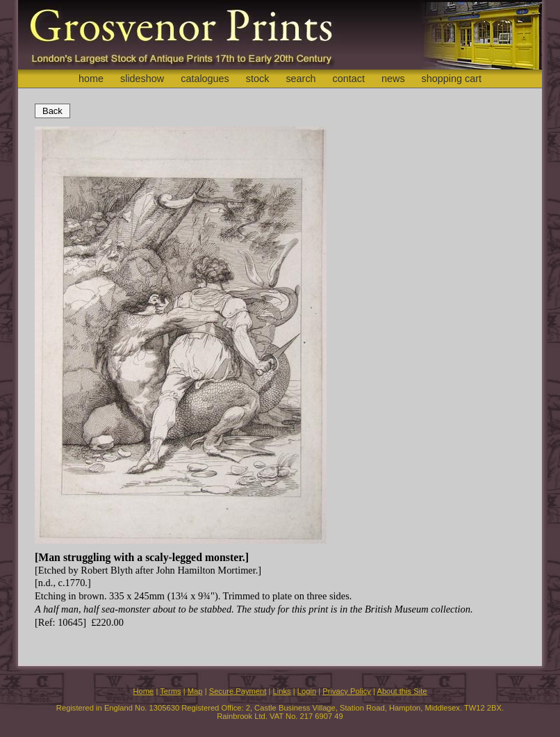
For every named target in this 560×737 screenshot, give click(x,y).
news (393, 79)
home (91, 79)
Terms (170, 691)
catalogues (205, 79)
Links (282, 691)
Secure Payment (238, 691)
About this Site (402, 691)
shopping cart (452, 79)
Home (143, 691)
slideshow (142, 79)
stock (258, 79)
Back (52, 111)
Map (195, 691)
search (300, 79)
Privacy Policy (347, 691)
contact (349, 79)
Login (307, 691)
